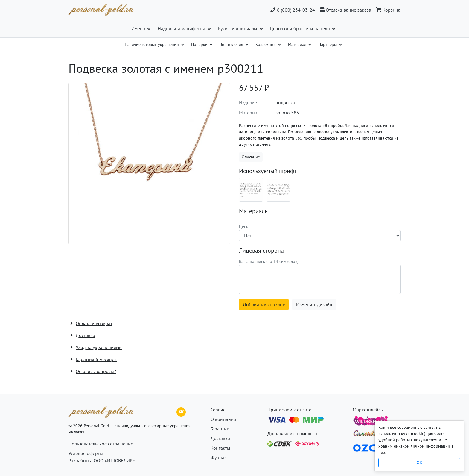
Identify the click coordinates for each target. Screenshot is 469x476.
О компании (223, 419)
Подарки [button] (200, 44)
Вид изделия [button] (232, 44)
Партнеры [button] (328, 44)
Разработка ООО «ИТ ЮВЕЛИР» (102, 460)
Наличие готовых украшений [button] (152, 44)
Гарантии (220, 429)
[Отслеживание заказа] (345, 10)
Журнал (219, 457)
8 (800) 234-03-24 (292, 10)
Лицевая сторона (261, 251)
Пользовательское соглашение (101, 444)
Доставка (220, 438)
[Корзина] (387, 10)
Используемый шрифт (268, 171)
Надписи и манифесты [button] (182, 28)
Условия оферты (86, 453)
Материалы (254, 211)
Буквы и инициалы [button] (238, 28)
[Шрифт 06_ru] (251, 190)
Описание (251, 157)
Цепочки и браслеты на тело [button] (300, 28)
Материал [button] (298, 44)
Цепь (244, 227)
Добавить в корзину (264, 304)
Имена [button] (139, 28)
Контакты (220, 448)
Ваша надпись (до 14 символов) (269, 261)
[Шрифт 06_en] (278, 190)
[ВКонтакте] (181, 411)
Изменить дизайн (314, 304)
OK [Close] (419, 463)
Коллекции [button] (266, 44)
